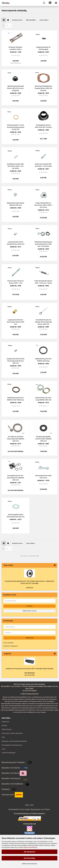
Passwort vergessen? (11, 646)
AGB (3, 737)
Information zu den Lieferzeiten (12, 733)
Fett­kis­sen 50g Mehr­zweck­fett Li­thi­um (16, 48)
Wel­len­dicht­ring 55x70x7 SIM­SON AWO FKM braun (16, 399)
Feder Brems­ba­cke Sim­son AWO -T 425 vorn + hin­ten (43, 282)
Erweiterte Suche (30, 611)
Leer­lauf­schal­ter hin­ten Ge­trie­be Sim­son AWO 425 (16, 243)
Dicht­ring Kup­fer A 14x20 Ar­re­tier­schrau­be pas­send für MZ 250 (16, 127)
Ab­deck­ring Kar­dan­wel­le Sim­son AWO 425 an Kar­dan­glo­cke (15, 88)
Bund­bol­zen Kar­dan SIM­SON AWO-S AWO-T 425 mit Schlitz (16, 166)
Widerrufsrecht (7, 729)
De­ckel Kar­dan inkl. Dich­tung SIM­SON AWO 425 (43, 399)
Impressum (5, 722)
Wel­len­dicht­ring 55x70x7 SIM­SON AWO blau (43, 360)
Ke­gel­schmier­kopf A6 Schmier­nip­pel (43, 48)
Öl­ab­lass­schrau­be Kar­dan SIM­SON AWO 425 (15, 204)
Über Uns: (29, 805)
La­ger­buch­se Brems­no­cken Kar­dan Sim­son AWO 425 (15, 322)
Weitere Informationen (30, 864)
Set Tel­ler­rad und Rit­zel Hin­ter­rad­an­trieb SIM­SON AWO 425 (16, 439)
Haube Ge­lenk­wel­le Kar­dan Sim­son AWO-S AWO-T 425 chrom (43, 205)
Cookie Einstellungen (9, 753)
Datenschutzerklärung (30, 847)
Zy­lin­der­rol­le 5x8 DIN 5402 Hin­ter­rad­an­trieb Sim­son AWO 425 (16, 361)
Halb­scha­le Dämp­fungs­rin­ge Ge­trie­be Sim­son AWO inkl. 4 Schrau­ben (43, 244)
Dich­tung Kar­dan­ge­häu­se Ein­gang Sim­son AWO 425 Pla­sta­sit (43, 88)
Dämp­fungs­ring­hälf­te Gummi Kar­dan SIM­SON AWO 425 (43, 439)
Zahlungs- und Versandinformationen (14, 741)
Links (3, 749)
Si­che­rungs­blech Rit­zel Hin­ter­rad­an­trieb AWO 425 (16, 516)
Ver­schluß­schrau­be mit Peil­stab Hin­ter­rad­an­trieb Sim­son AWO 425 (43, 322)
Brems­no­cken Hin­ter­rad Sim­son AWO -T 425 (15, 282)
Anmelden (30, 638)
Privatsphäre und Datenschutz (12, 745)
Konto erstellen (8, 643)
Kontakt (4, 726)
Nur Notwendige (29, 858)
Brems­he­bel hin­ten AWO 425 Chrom (43, 477)
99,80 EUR (30, 588)
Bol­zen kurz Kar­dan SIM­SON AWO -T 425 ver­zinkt (43, 165)
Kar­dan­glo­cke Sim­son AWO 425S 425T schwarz (43, 126)
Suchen (30, 606)
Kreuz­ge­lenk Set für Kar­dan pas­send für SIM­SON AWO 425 (16, 478)
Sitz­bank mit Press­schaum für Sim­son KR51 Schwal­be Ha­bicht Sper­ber (30, 669)
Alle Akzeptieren (29, 852)
